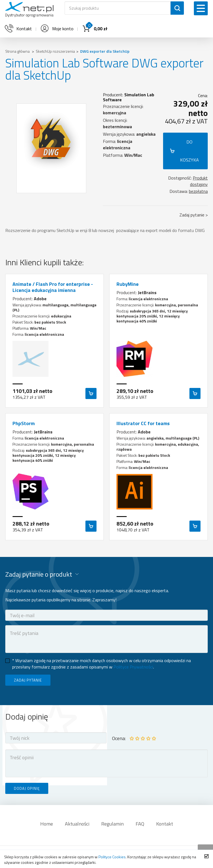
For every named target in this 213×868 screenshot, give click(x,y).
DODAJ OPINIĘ (27, 788)
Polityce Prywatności (133, 667)
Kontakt (165, 824)
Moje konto (57, 29)
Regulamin (112, 824)
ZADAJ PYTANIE (28, 680)
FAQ (140, 824)
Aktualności (77, 824)
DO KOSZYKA (189, 151)
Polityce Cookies (112, 857)
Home (47, 824)
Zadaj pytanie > (194, 215)
